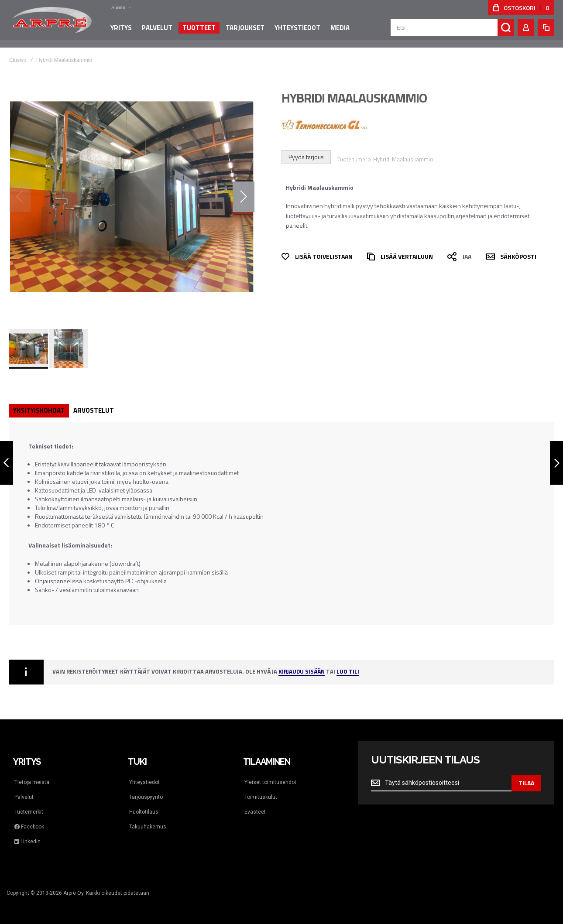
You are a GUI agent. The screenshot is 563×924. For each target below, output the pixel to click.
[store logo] (52, 24)
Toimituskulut (261, 797)
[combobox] (452, 31)
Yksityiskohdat (39, 410)
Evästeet (255, 812)
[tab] (39, 411)
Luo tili (348, 672)
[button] (116, 8)
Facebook (29, 827)
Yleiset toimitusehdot (270, 782)
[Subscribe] (526, 783)
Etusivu (18, 60)
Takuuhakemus (148, 827)
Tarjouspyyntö (146, 797)
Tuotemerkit (29, 812)
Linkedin (27, 842)
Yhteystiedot (144, 782)
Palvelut (24, 797)
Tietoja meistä (32, 782)
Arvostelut (94, 410)
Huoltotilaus (144, 812)
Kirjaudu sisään (302, 672)
